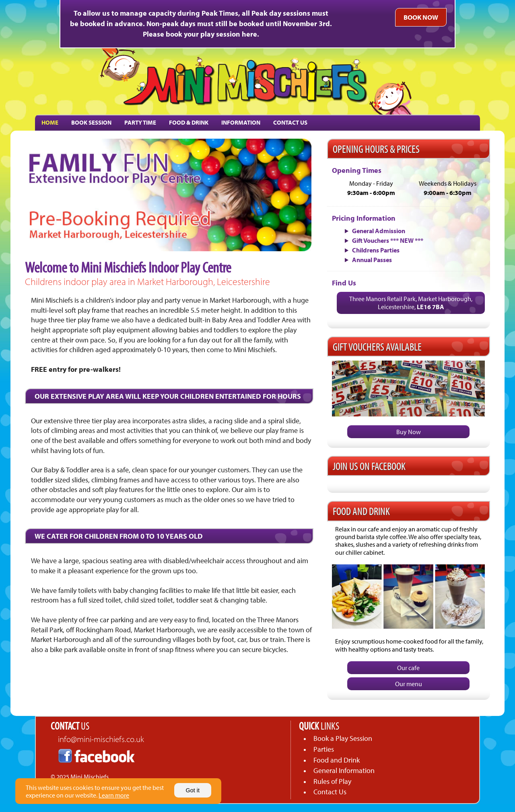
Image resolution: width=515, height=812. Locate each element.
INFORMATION (241, 122)
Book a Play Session (343, 738)
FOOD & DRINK (189, 122)
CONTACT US (290, 122)
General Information (344, 770)
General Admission (379, 231)
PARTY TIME (140, 122)
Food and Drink (337, 760)
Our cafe (408, 668)
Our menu (409, 684)
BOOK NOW (421, 17)
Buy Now (409, 432)
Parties (324, 749)
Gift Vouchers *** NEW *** (388, 240)
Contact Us (330, 792)
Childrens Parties (376, 250)
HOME (50, 122)
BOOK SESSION (91, 122)
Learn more (114, 795)
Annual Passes (372, 260)
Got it (193, 790)
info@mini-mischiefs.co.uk (101, 739)
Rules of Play (332, 781)
